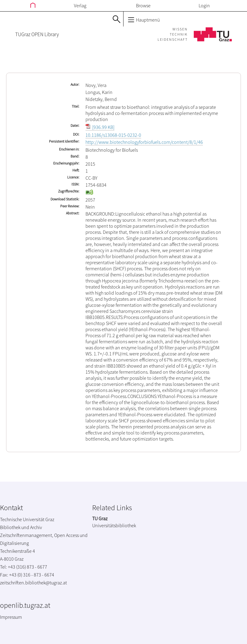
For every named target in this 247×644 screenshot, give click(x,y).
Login (204, 5)
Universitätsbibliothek (114, 525)
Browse (143, 5)
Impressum (11, 617)
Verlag (80, 5)
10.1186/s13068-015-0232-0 (113, 135)
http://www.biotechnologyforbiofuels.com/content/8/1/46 (144, 142)
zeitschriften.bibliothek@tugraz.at (33, 583)
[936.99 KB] (100, 127)
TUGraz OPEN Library (37, 34)
